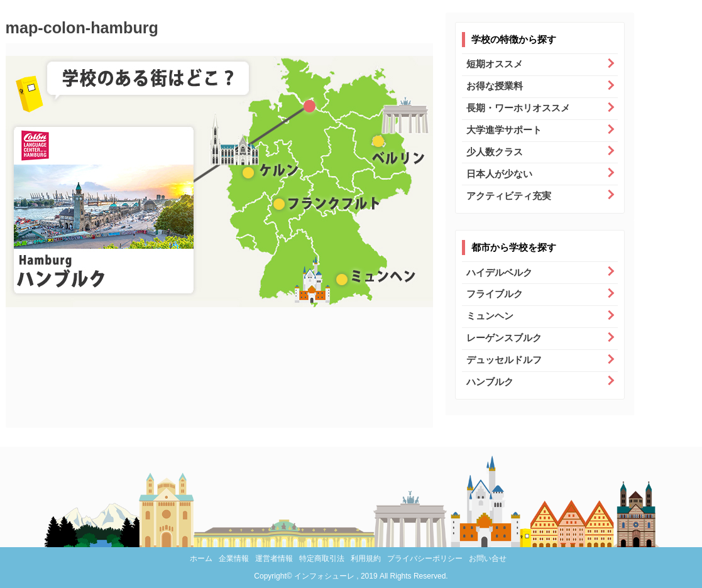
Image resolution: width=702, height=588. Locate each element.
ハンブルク (490, 382)
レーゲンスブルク (504, 338)
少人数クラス (495, 152)
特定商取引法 (322, 558)
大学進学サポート (504, 130)
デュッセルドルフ (504, 360)
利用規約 (366, 558)
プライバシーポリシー (425, 558)
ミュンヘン (490, 316)
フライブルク (495, 294)
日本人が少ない (499, 174)
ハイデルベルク (499, 272)
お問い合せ (488, 558)
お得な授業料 (495, 86)
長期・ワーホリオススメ (518, 108)
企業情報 (234, 558)
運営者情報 (274, 558)
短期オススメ (495, 64)
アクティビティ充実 (509, 196)
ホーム (201, 558)
